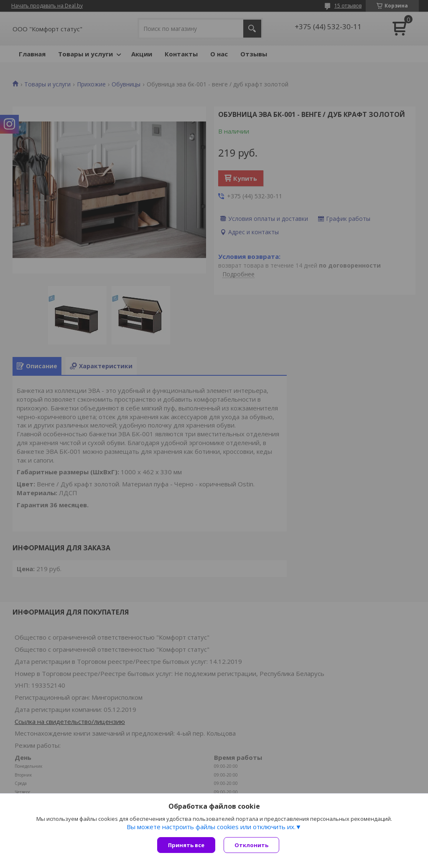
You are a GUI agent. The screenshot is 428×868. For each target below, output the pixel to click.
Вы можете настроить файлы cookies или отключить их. (211, 827)
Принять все (186, 845)
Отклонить (251, 845)
